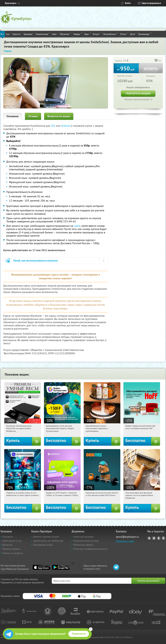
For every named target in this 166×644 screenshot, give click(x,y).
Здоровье (29, 34)
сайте (77, 226)
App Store (41, 567)
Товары (78, 34)
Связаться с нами (125, 541)
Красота (17, 34)
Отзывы (33, 116)
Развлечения (43, 34)
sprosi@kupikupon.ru (127, 537)
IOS (53, 126)
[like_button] (156, 61)
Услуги (97, 34)
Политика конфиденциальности (90, 549)
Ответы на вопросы (13, 553)
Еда (8, 34)
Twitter (159, 538)
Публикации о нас (12, 541)
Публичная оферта (83, 545)
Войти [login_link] (128, 3)
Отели (124, 34)
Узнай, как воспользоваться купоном (36, 261)
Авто (55, 34)
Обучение (66, 34)
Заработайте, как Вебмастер (48, 541)
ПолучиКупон (111, 34)
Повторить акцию (138, 93)
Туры (88, 34)
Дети (133, 34)
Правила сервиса (11, 549)
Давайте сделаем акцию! (46, 537)
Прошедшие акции (43, 545)
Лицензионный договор (86, 541)
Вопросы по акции (59, 116)
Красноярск (11, 3)
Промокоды (145, 34)
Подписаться (79, 634)
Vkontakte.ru (154, 538)
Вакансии (7, 545)
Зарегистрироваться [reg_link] (151, 3)
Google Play (61, 567)
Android (66, 126)
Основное (13, 116)
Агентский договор (83, 537)
